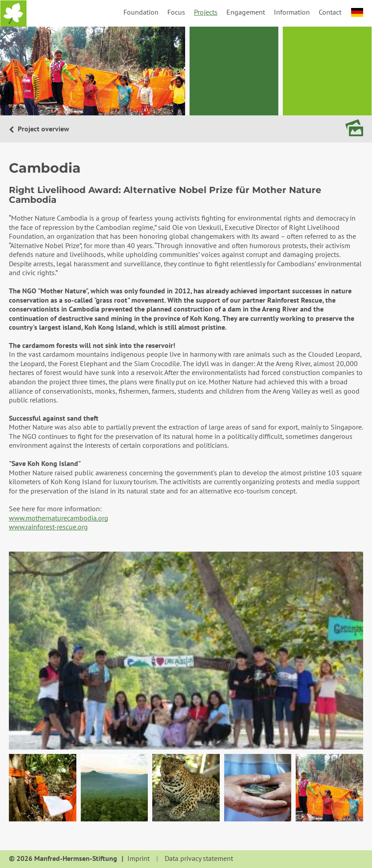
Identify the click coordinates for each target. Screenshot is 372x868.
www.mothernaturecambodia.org (59, 518)
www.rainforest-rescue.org (48, 527)
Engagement (246, 12)
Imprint (139, 859)
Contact (330, 12)
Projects (206, 12)
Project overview (43, 129)
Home (13, 13)
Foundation (141, 12)
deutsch (357, 12)
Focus (176, 12)
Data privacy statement (199, 859)
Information (292, 12)
